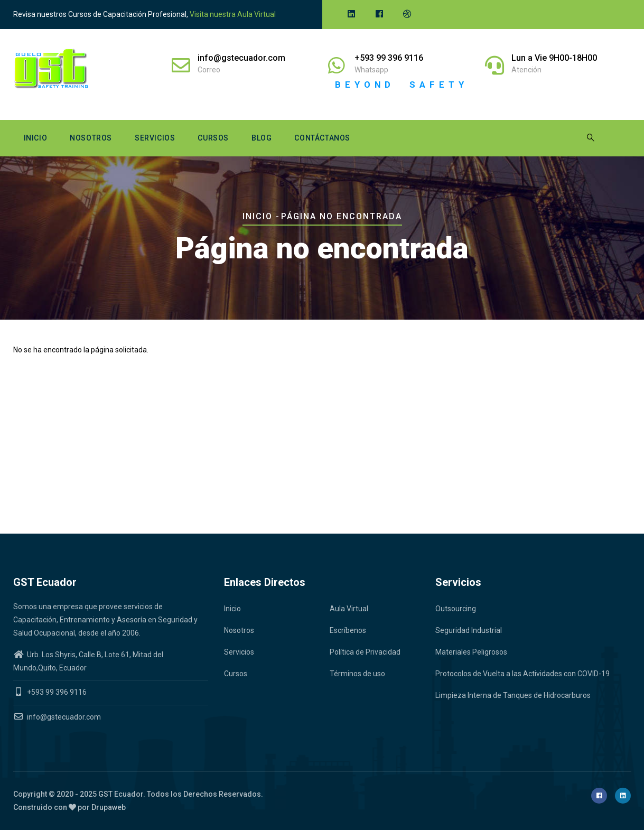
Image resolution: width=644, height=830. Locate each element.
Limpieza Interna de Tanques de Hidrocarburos (513, 695)
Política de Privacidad (365, 652)
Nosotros (91, 138)
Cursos (213, 138)
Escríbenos (348, 630)
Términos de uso (357, 674)
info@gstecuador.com (57, 717)
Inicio (36, 138)
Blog (262, 138)
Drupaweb (109, 807)
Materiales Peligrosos (471, 652)
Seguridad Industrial (469, 630)
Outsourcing (456, 609)
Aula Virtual (349, 609)
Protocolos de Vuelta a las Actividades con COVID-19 (522, 674)
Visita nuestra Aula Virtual (233, 14)
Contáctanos (322, 138)
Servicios (155, 138)
